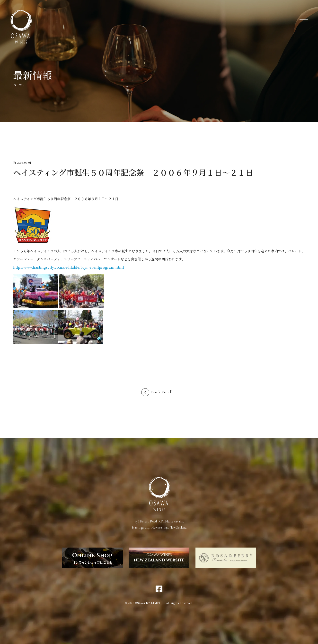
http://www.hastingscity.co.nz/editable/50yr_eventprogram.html (69, 267)
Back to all (162, 392)
